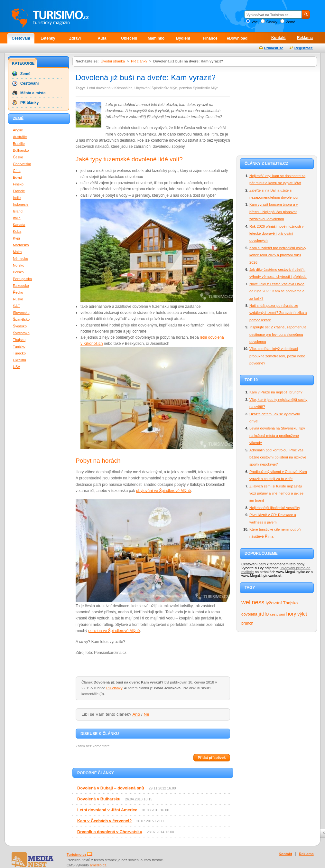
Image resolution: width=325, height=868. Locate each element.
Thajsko (290, 603)
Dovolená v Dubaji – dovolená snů (111, 788)
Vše (254, 22)
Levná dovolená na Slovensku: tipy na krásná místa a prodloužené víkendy (277, 435)
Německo (20, 259)
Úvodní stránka (113, 61)
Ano (136, 714)
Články (272, 22)
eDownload (237, 38)
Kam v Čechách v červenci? (104, 821)
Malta (17, 252)
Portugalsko (22, 279)
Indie (17, 198)
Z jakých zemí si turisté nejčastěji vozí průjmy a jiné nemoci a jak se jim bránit (276, 493)
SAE (16, 306)
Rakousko (21, 286)
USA (17, 367)
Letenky (48, 38)
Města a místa (33, 93)
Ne (147, 714)
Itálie (17, 218)
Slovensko (21, 313)
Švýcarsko (21, 333)
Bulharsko (21, 150)
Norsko (19, 265)
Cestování (21, 38)
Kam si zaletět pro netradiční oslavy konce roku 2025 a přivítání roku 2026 (278, 255)
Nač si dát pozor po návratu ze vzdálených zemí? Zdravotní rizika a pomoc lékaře (278, 313)
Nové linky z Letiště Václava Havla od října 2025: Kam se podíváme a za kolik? (277, 291)
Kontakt (279, 38)
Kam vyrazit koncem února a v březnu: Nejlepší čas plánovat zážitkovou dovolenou (274, 212)
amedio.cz (98, 865)
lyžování (274, 603)
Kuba (17, 231)
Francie (19, 191)
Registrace (304, 48)
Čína (17, 171)
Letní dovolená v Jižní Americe (107, 810)
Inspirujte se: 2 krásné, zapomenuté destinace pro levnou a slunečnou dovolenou (278, 334)
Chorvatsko (22, 164)
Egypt (18, 177)
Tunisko (19, 346)
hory (291, 614)
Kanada (19, 225)
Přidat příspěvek (212, 758)
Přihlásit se (274, 48)
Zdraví (75, 38)
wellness (253, 602)
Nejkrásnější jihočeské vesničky (275, 508)
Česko (18, 157)
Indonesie (21, 204)
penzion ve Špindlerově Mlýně (114, 631)
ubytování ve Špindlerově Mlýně (163, 491)
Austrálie (20, 137)
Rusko (18, 299)
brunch (247, 623)
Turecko (19, 353)
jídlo (264, 614)
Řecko (18, 292)
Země (291, 22)
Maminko (156, 38)
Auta (102, 38)
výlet (302, 614)
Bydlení (183, 38)
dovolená (249, 614)
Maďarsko (21, 245)
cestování (277, 614)
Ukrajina (19, 360)
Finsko (18, 184)
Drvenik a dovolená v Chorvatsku (110, 832)
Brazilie (19, 144)
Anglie (18, 130)
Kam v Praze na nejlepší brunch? (276, 392)
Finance (210, 38)
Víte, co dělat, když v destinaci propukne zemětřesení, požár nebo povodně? (277, 356)
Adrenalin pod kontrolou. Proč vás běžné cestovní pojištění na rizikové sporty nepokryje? (278, 457)
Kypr (17, 238)
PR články (139, 61)
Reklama (305, 38)
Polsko (18, 272)
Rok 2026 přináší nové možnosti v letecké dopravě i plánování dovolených (277, 234)
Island (18, 211)
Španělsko (21, 319)
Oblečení (129, 38)
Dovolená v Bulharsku (99, 799)
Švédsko (20, 326)
